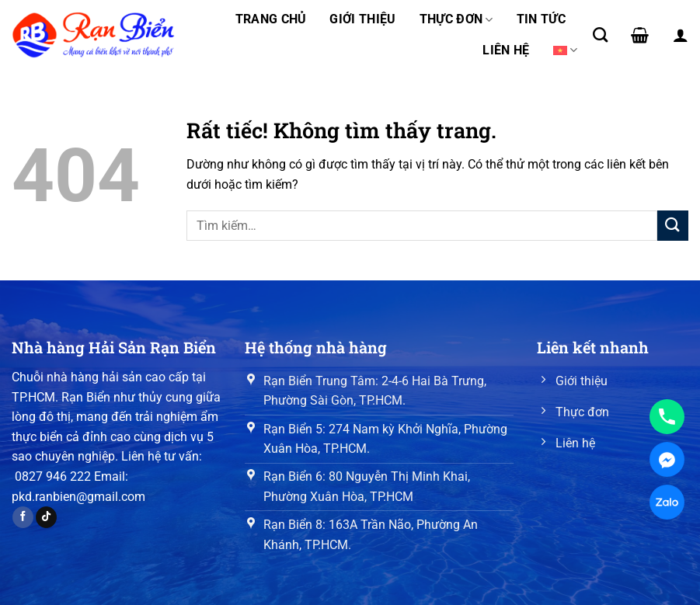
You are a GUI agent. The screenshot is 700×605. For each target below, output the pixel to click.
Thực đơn (456, 19)
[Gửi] (673, 226)
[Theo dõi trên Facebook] (23, 517)
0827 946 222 (53, 476)
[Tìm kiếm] (600, 35)
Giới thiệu (362, 19)
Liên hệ (506, 50)
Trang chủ (271, 19)
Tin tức (541, 19)
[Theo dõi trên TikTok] (46, 517)
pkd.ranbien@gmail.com (78, 497)
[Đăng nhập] (681, 35)
